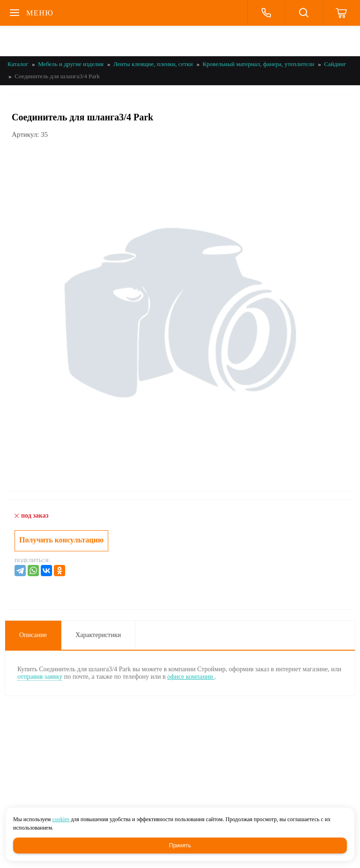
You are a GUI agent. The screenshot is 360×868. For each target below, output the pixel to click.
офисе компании (191, 677)
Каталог (18, 64)
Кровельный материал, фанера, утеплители (258, 64)
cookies (61, 819)
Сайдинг (335, 64)
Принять (180, 846)
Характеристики (98, 635)
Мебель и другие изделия (71, 64)
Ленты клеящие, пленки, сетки (153, 64)
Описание (33, 635)
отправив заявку (40, 677)
